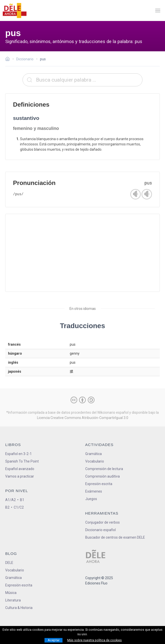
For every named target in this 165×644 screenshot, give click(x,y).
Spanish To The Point (22, 461)
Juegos (91, 499)
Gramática (93, 454)
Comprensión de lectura (104, 469)
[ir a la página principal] (14, 11)
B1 (22, 500)
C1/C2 (19, 507)
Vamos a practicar (20, 476)
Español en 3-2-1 (18, 454)
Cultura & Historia (19, 608)
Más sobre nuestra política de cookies (94, 640)
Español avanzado (20, 469)
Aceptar (54, 640)
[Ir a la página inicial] (9, 60)
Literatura (13, 600)
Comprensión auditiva (102, 476)
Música (11, 593)
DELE (9, 563)
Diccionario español (100, 530)
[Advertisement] (82, 253)
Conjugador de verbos (102, 522)
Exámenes (94, 491)
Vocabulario (95, 461)
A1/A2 (10, 500)
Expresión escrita (99, 484)
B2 (7, 507)
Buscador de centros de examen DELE (115, 537)
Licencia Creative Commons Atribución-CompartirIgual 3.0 (83, 418)
